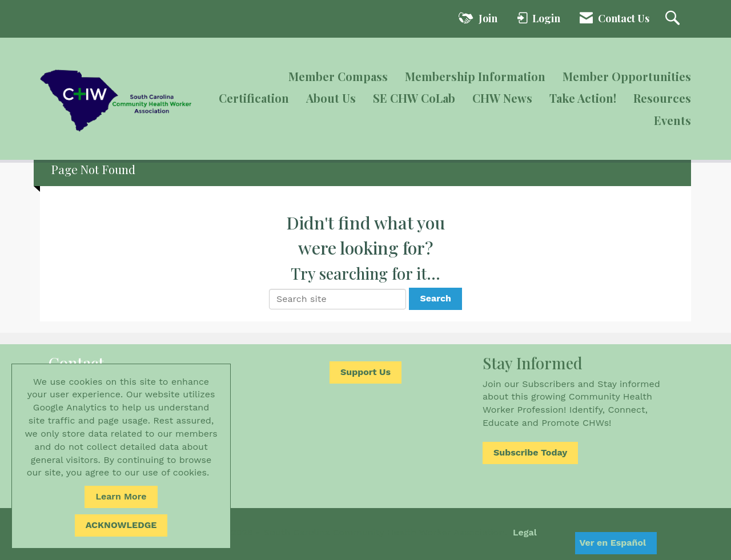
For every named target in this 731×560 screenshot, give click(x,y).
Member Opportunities (627, 76)
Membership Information (475, 76)
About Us (331, 98)
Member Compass (338, 76)
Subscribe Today (530, 452)
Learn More (121, 496)
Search (435, 298)
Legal (525, 532)
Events (672, 120)
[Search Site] (674, 19)
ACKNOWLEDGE (121, 525)
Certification (254, 98)
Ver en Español (612, 543)
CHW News (502, 98)
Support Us (365, 372)
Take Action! (583, 98)
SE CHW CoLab (414, 98)
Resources (662, 98)
